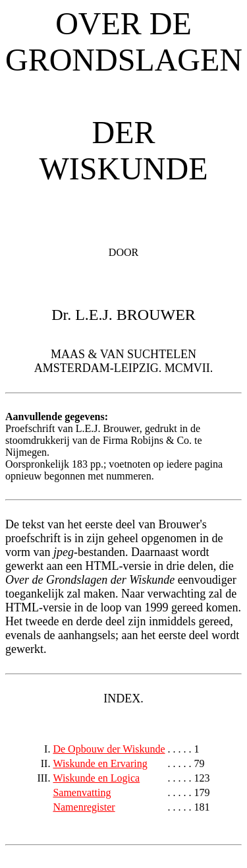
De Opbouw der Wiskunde (109, 749)
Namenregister (84, 807)
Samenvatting (82, 792)
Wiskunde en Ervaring (100, 763)
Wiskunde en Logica (96, 778)
